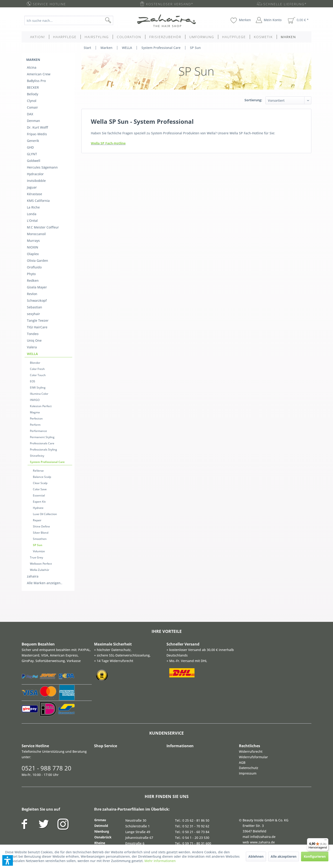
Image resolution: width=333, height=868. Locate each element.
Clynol (32, 92)
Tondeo (33, 284)
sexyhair (33, 268)
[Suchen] (115, 20)
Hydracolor (35, 152)
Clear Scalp (40, 407)
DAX (30, 103)
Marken (33, 57)
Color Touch (38, 319)
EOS (33, 324)
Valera (32, 295)
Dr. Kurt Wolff (37, 114)
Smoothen (40, 453)
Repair (37, 438)
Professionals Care (42, 374)
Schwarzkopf (37, 257)
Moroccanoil (36, 202)
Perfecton (36, 354)
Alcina (32, 64)
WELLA (32, 301)
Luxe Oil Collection (45, 433)
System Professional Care (47, 390)
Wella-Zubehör (40, 478)
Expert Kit (39, 422)
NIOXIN (33, 213)
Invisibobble (36, 158)
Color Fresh (37, 314)
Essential (39, 417)
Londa (32, 185)
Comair (32, 97)
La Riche (33, 180)
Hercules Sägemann (42, 147)
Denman (33, 108)
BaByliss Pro (36, 75)
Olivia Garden (37, 224)
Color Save (40, 412)
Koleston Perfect (41, 344)
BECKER (33, 80)
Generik (33, 125)
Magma (35, 349)
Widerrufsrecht (251, 657)
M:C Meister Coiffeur (43, 196)
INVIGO (35, 339)
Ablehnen (256, 856)
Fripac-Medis (37, 119)
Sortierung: (253, 100)
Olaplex (33, 218)
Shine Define (41, 443)
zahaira (33, 483)
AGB (242, 668)
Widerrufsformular (253, 663)
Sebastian (34, 262)
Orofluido (34, 229)
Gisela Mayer (37, 246)
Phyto (31, 235)
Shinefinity (37, 385)
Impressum (248, 679)
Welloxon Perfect (41, 473)
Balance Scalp (42, 402)
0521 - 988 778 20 (46, 674)
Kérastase (34, 169)
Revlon (32, 251)
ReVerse (38, 397)
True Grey (36, 468)
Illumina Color (39, 334)
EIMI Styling (38, 329)
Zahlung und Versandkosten (283, 815)
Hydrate (38, 427)
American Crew (39, 69)
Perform (35, 359)
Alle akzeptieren (284, 856)
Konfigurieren (315, 856)
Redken (33, 240)
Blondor (35, 309)
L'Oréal (32, 191)
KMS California (38, 174)
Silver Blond (41, 448)
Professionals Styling (43, 379)
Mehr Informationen (160, 861)
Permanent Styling (42, 369)
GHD (30, 130)
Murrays (33, 207)
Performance (38, 364)
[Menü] (326, 841)
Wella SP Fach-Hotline (108, 143)
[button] (8, 860)
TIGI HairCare (37, 279)
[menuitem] (72, 20)
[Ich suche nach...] (69, 20)
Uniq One (34, 290)
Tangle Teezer (38, 273)
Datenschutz (249, 674)
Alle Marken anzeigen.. (45, 489)
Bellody (33, 86)
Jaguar (32, 163)
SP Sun (38, 458)
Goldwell (34, 141)
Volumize (39, 463)
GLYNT (32, 136)
